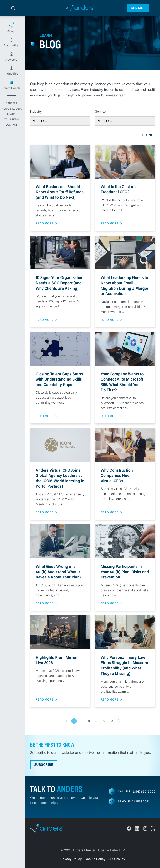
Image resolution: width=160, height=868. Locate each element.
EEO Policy (117, 859)
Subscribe (44, 765)
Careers (13, 111)
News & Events (13, 116)
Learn (13, 121)
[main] (80, 442)
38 (111, 721)
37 (104, 721)
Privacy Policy (71, 859)
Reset (148, 135)
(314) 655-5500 (144, 791)
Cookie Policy (95, 859)
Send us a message (133, 802)
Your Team (13, 127)
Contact (138, 8)
